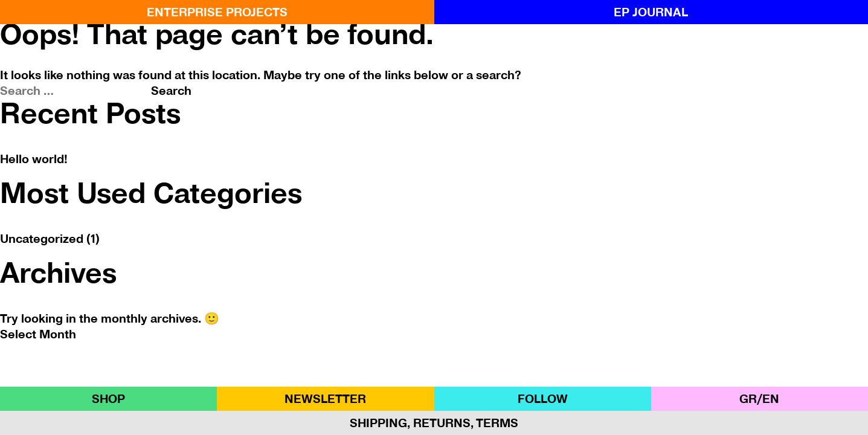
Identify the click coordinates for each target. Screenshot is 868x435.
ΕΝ (771, 399)
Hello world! (34, 159)
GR (748, 399)
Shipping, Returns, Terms (434, 423)
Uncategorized (42, 239)
